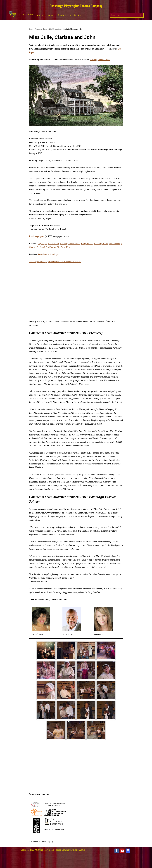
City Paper (42, 244)
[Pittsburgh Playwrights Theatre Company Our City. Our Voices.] (21, 14)
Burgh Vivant (87, 244)
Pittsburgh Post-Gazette (100, 60)
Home (31, 29)
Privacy (75, 850)
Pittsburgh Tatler (101, 244)
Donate (78, 15)
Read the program (37, 236)
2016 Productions (55, 29)
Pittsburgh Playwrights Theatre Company (76, 6)
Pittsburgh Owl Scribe (46, 247)
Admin (82, 850)
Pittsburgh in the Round (70, 244)
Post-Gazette (53, 244)
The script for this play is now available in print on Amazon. (55, 262)
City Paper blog (63, 247)
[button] (44, 15)
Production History (41, 29)
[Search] (124, 15)
